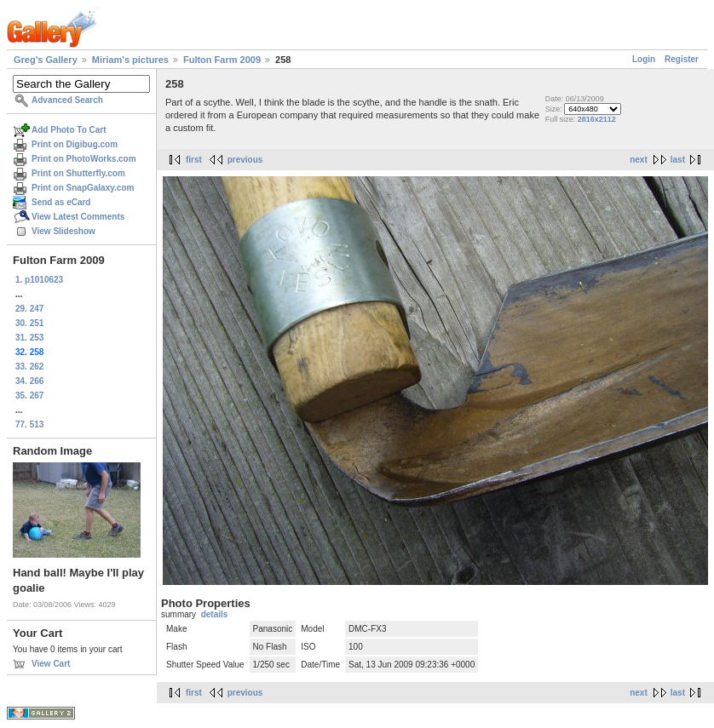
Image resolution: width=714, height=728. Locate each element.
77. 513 (29, 424)
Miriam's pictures (130, 60)
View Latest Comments (78, 217)
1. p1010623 (39, 280)
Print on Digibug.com (75, 144)
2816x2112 (597, 119)
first (194, 160)
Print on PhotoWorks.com (84, 159)
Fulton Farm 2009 (222, 60)
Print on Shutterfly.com (78, 173)
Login (644, 59)
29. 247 (29, 309)
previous (245, 160)
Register (682, 59)
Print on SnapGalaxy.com (83, 188)
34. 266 (29, 381)
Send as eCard (61, 202)
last (678, 160)
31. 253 (29, 338)
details (215, 614)
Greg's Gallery (46, 60)
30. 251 (29, 323)
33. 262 (29, 367)
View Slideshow (63, 231)
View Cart (51, 664)
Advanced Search (67, 100)
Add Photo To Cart (69, 130)
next (639, 160)
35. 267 (29, 396)
